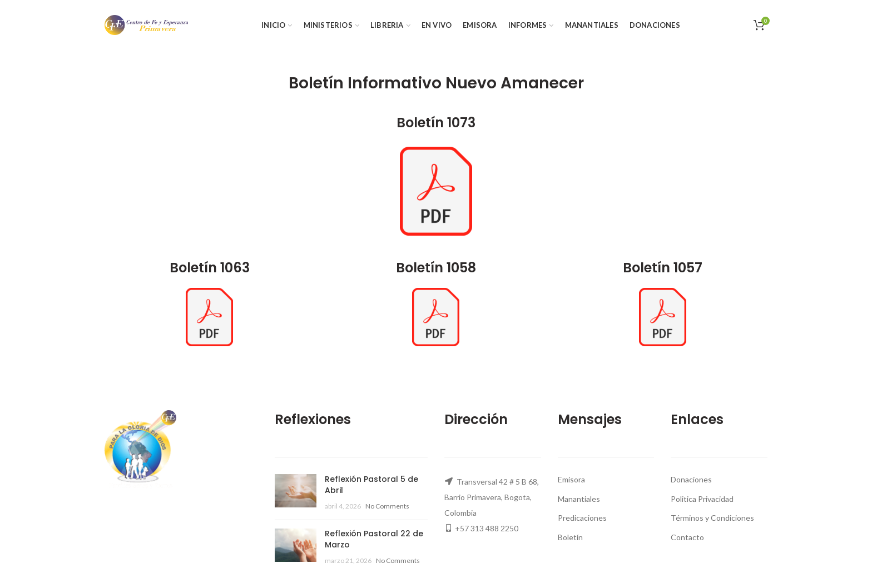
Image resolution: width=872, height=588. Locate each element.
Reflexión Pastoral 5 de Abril (371, 485)
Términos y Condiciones (712, 518)
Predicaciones (582, 518)
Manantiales (579, 499)
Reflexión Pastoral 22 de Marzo (374, 539)
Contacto (687, 537)
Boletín (570, 537)
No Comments (387, 506)
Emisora (571, 479)
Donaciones (691, 479)
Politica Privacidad (702, 499)
